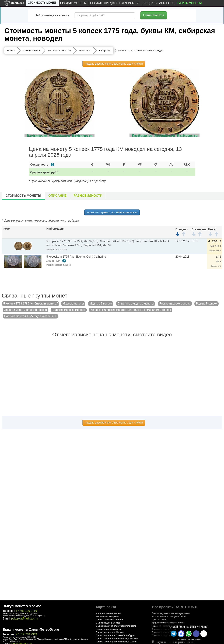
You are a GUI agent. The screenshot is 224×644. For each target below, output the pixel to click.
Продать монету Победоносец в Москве (117, 639)
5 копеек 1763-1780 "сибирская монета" (31, 304)
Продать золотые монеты (109, 620)
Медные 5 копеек (101, 304)
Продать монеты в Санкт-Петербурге (115, 635)
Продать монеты (73, 3)
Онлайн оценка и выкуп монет (189, 627)
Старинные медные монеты (136, 304)
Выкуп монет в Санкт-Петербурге (31, 629)
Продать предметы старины (115, 3)
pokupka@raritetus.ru (25, 619)
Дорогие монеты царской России (25, 310)
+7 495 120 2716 (26, 611)
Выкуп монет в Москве (22, 606)
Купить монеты (189, 3)
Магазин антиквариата (108, 617)
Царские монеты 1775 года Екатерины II (30, 316)
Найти (154, 15)
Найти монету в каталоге (52, 15)
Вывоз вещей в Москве (108, 623)
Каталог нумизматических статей (168, 623)
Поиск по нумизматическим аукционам (171, 613)
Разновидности (88, 196)
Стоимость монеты (23, 196)
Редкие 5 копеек (206, 304)
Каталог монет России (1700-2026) (169, 617)
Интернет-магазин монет (109, 613)
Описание (57, 196)
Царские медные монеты (69, 310)
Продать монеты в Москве (110, 632)
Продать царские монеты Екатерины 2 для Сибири (114, 64)
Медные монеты (73, 304)
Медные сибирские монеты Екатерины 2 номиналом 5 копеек (131, 310)
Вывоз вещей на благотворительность (116, 626)
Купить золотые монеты (108, 629)
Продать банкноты (158, 3)
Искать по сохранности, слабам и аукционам (112, 212)
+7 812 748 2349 (26, 634)
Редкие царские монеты (175, 304)
